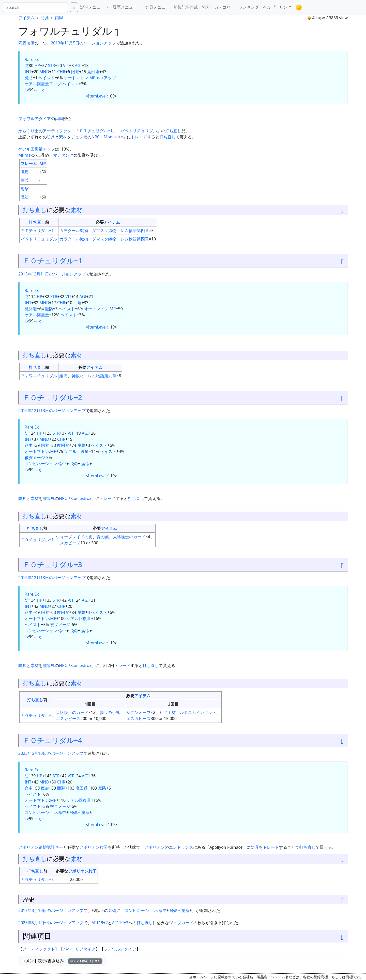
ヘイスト (47, 78)
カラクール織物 (74, 231)
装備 (30, 43)
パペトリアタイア (79, 949)
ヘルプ (269, 7)
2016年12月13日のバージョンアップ (52, 411)
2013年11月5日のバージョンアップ (83, 43)
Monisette (113, 137)
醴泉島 (49, 498)
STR (52, 66)
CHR (61, 72)
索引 (206, 7)
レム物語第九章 (102, 376)
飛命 (74, 464)
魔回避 (93, 72)
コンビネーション (41, 464)
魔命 (85, 464)
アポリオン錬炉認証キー (41, 847)
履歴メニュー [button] (125, 7)
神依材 (78, 376)
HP (37, 66)
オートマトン (76, 78)
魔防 (29, 78)
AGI (78, 66)
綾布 (64, 376)
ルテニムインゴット (198, 712)
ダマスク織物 (104, 231)
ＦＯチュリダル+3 (52, 564)
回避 (75, 72)
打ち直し (173, 131)
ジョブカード (181, 923)
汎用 (25, 172)
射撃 (25, 189)
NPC (96, 137)
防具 (45, 18)
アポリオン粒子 (94, 847)
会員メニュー (157, 7)
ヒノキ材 (167, 712)
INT (28, 72)
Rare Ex (32, 59)
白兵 (25, 180)
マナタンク (63, 155)
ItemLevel (97, 96)
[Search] (35, 7)
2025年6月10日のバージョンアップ (51, 753)
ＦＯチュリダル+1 (52, 260)
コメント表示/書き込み (62, 961)
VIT (66, 66)
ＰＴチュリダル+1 (96, 131)
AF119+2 (100, 923)
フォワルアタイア (35, 119)
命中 (29, 445)
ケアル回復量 (37, 315)
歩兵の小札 (110, 712)
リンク (285, 7)
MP (43, 164)
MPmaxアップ (103, 78)
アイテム (26, 18)
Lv (27, 90)
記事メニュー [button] (93, 7)
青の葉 (103, 537)
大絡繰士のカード (129, 537)
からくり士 (28, 131)
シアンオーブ (139, 712)
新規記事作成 (186, 7)
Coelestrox (81, 498)
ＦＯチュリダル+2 (52, 397)
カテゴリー (224, 7)
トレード (139, 137)
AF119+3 (120, 923)
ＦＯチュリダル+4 (52, 740)
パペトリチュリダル (139, 131)
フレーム (29, 164)
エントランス (181, 847)
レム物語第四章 (135, 231)
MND (44, 72)
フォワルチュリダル (39, 376)
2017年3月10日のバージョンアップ (51, 910)
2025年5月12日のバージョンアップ (51, 923)
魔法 (25, 197)
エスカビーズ (68, 543)
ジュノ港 (79, 137)
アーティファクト (59, 131)
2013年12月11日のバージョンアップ (52, 274)
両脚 (59, 18)
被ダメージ (35, 458)
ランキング (249, 7)
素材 (63, 137)
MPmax (26, 155)
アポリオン (155, 847)
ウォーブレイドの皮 (74, 537)
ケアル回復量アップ (43, 84)
